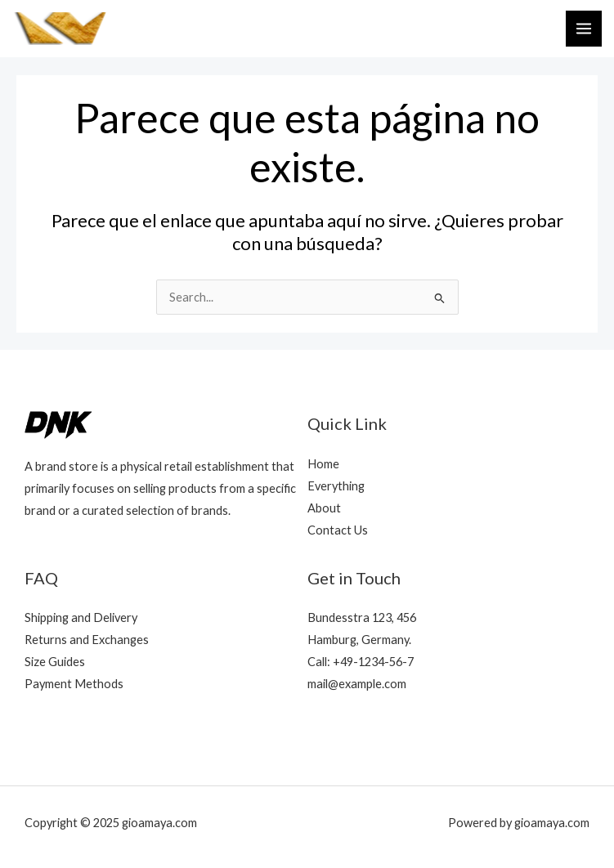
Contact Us (338, 530)
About (324, 508)
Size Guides (55, 662)
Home (323, 464)
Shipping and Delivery (81, 617)
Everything (336, 486)
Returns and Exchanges (87, 640)
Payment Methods (74, 684)
